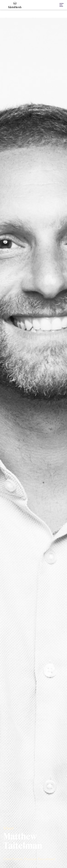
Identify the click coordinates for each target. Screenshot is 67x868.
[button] (59, 5)
